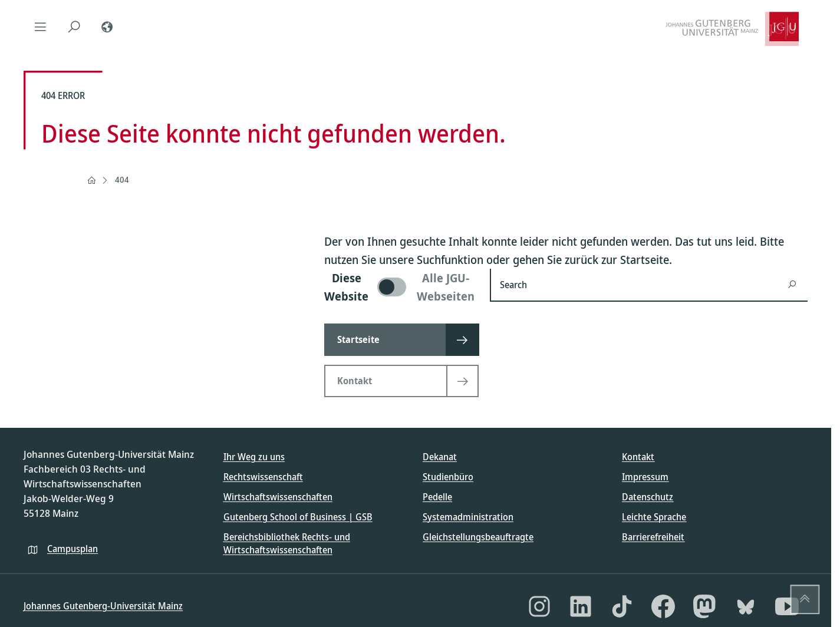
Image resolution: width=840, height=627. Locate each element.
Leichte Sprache (654, 517)
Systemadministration (468, 517)
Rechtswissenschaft (263, 477)
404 (122, 179)
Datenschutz (648, 497)
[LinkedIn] (581, 606)
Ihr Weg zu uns (254, 457)
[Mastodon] (704, 606)
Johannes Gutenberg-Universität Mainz (103, 606)
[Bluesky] (746, 606)
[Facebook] (663, 606)
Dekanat (440, 457)
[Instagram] (539, 606)
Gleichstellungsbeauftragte (478, 537)
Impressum (645, 477)
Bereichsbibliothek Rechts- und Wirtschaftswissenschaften (287, 543)
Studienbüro (448, 477)
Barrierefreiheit (653, 537)
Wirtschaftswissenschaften (278, 497)
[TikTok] (622, 606)
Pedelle (437, 497)
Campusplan (73, 549)
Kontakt (638, 457)
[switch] (400, 287)
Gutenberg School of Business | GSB (298, 517)
